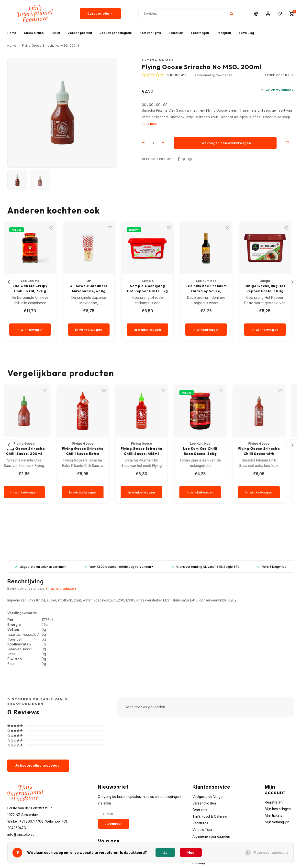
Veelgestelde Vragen (208, 797)
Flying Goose (158, 60)
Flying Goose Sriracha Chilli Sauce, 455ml (150, 451)
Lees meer (150, 124)
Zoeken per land (80, 33)
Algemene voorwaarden (211, 836)
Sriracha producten (61, 589)
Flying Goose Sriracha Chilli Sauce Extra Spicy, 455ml (92, 451)
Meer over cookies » (271, 852)
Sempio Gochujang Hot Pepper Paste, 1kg (150, 288)
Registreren (274, 802)
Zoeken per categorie (116, 33)
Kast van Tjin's (150, 33)
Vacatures (200, 823)
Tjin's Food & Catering (210, 816)
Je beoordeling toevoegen (212, 75)
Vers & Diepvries (272, 567)
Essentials (176, 33)
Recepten (224, 33)
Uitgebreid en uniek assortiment (41, 567)
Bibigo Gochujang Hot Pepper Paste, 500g (268, 288)
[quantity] (38, 319)
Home (12, 33)
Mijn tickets (273, 815)
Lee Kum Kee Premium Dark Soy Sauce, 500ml (209, 289)
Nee (191, 852)
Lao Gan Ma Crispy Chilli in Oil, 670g (33, 288)
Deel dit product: (158, 159)
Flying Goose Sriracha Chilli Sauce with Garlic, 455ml (268, 451)
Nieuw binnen (34, 33)
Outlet (56, 33)
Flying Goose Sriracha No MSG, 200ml (50, 46)
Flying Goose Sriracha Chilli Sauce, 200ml (33, 451)
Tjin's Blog (246, 33)
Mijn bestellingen (278, 809)
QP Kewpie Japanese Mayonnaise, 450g (92, 288)
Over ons (200, 810)
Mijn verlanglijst (277, 822)
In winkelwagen (33, 330)
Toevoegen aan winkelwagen (225, 143)
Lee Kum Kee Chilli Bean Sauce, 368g (209, 451)
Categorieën (100, 13)
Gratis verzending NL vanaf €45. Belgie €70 (205, 567)
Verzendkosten (204, 803)
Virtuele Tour (202, 830)
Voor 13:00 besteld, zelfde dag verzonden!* (119, 567)
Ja (165, 852)
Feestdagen (200, 33)
